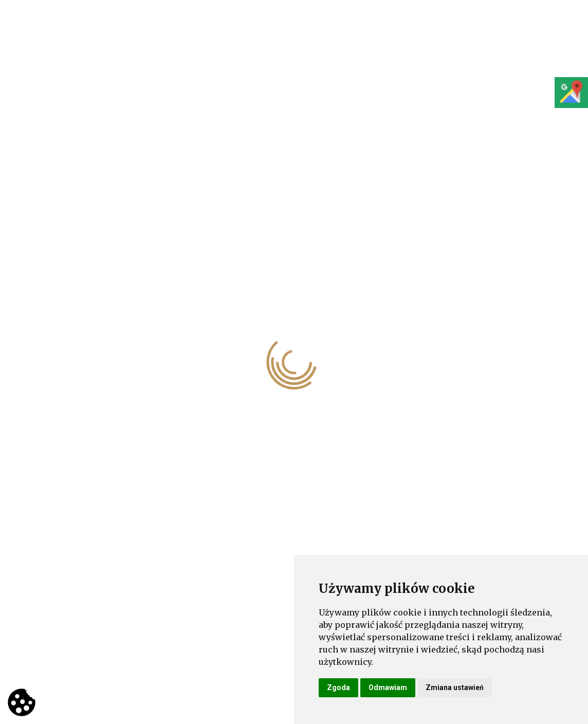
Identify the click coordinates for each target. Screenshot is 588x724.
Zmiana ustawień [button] (455, 687)
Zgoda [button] (338, 687)
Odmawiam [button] (388, 687)
